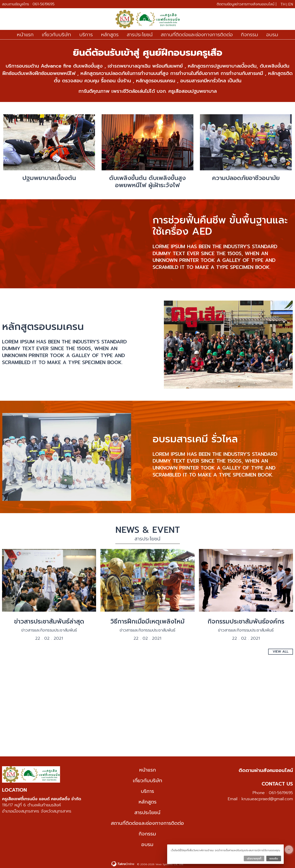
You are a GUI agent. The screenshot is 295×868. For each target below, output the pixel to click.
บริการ (86, 35)
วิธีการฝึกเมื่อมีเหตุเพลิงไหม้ (147, 621)
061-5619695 (281, 793)
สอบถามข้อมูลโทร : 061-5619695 (28, 4)
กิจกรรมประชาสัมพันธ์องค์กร (246, 621)
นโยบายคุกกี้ (254, 858)
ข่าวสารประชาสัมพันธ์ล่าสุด (49, 621)
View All (281, 651)
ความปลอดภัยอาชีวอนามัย (246, 178)
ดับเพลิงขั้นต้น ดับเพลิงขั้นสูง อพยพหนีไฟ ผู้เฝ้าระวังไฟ (147, 182)
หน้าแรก (25, 35)
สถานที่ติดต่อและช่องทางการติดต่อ (197, 35)
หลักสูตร (110, 35)
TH (283, 4)
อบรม (272, 35)
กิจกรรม (250, 35)
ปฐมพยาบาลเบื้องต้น (49, 178)
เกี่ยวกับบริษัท (56, 35)
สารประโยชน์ (140, 35)
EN (291, 4)
